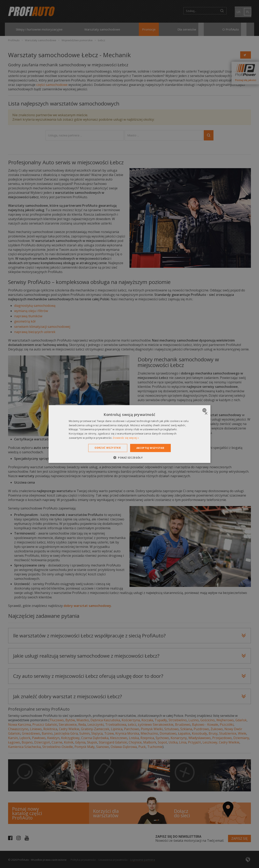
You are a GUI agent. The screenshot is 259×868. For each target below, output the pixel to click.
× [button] (206, 413)
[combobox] (205, 410)
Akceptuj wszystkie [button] (150, 448)
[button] (129, 458)
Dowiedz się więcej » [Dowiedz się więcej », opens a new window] (126, 438)
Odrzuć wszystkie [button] (108, 448)
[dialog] (129, 434)
